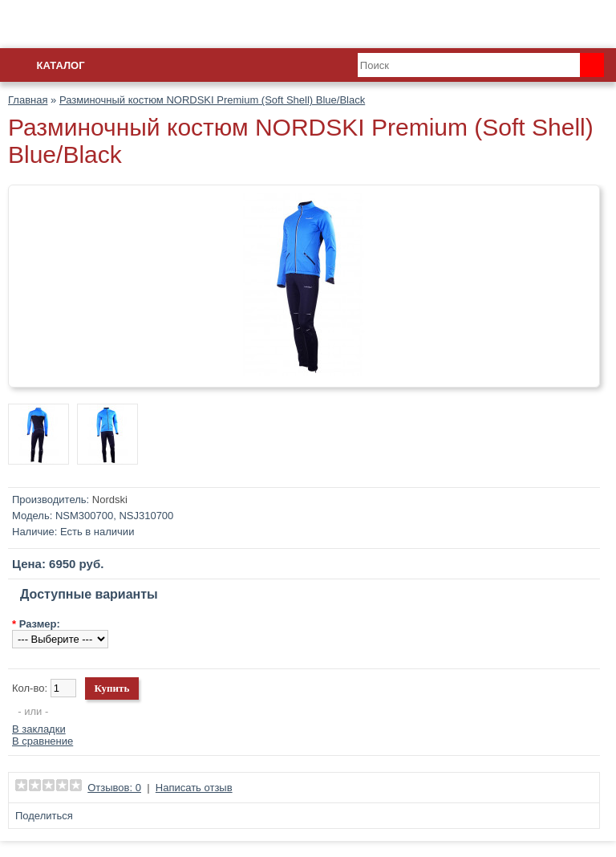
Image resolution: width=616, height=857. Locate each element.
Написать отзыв (194, 788)
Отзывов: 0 (114, 788)
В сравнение (43, 741)
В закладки (39, 729)
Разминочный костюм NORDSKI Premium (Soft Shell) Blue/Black (212, 100)
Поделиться (44, 816)
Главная (28, 100)
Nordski (110, 500)
